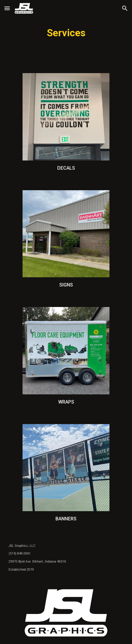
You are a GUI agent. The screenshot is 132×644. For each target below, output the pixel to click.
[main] (66, 33)
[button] (7, 8)
